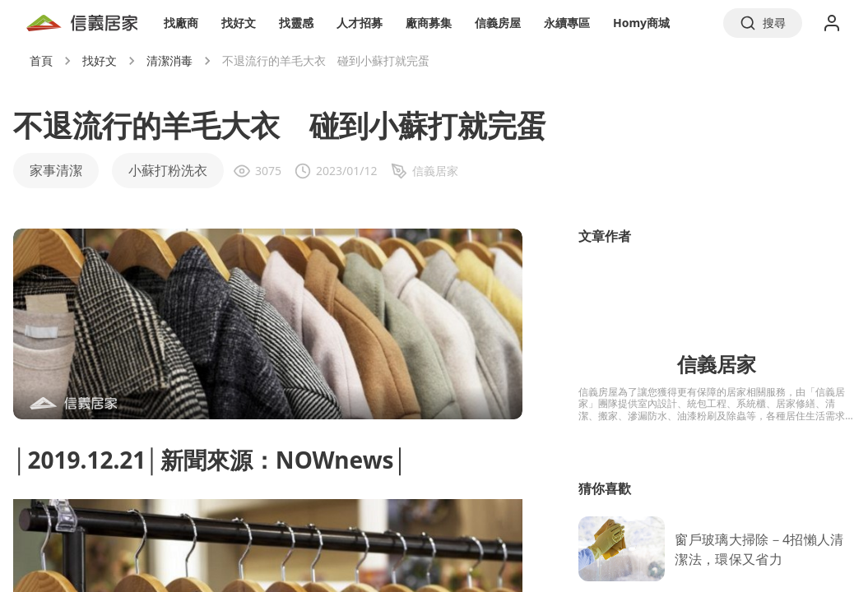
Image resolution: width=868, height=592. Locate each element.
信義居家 (717, 364)
